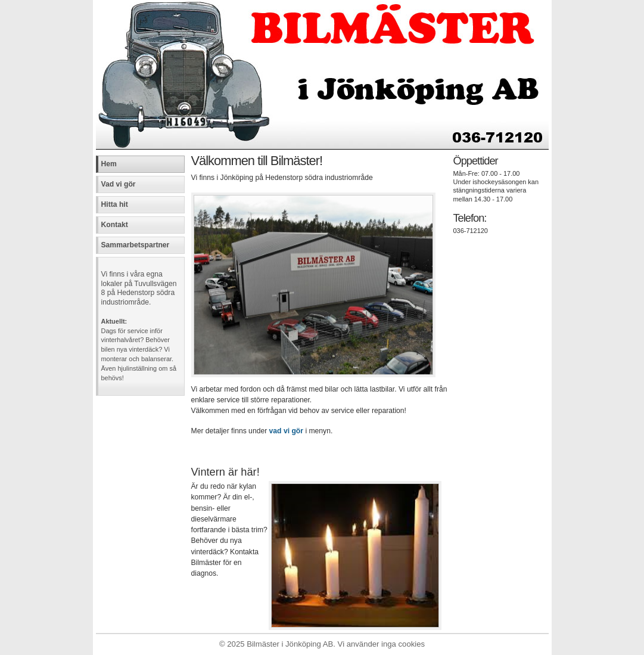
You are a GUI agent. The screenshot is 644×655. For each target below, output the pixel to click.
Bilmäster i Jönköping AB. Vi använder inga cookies (336, 644)
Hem (109, 164)
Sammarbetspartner (136, 245)
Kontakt (115, 225)
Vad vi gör (119, 184)
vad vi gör (286, 431)
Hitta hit (115, 204)
